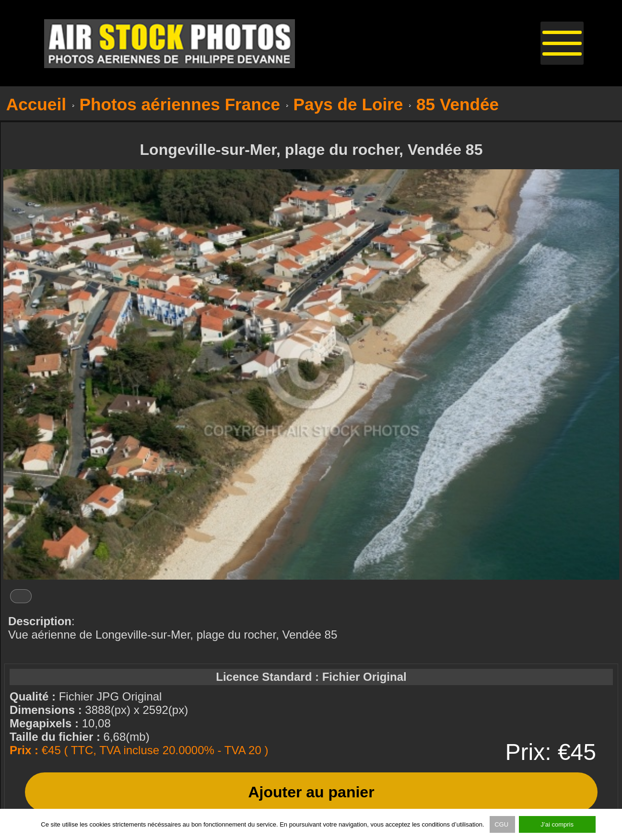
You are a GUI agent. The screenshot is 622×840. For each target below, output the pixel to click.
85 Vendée (458, 104)
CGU (502, 824)
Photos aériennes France (180, 104)
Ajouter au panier (311, 792)
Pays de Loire (348, 104)
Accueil (36, 104)
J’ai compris (557, 824)
